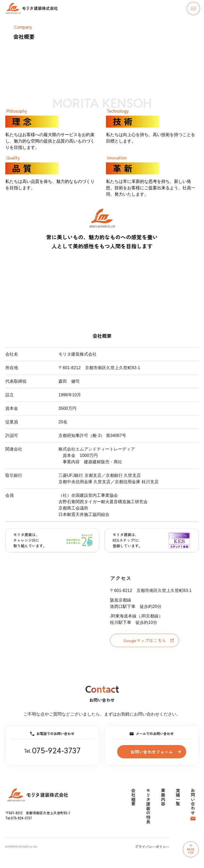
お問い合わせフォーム (152, 755)
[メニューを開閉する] (193, 9)
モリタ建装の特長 (148, 806)
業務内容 (163, 797)
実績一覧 (178, 797)
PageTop (191, 851)
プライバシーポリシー (152, 847)
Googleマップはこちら (149, 644)
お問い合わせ (193, 802)
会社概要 (133, 797)
